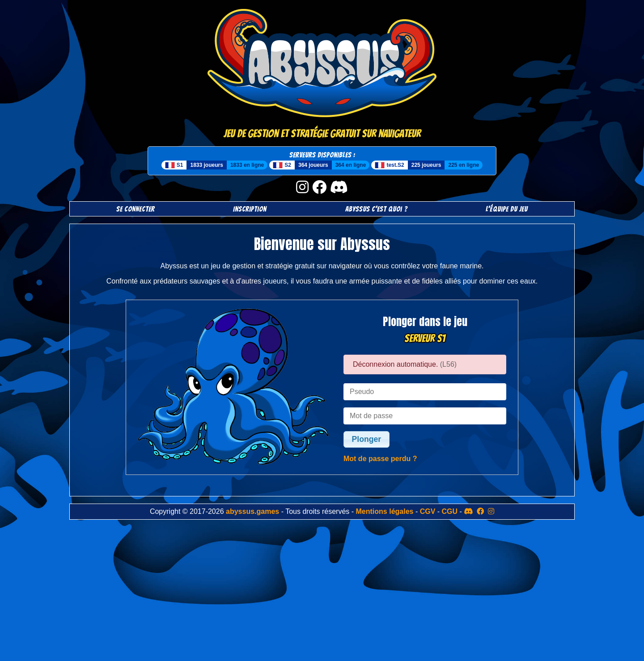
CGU (450, 511)
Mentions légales (385, 511)
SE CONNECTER (136, 209)
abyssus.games (252, 511)
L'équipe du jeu (507, 209)
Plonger (367, 439)
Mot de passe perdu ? (380, 459)
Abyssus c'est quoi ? (376, 209)
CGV (428, 511)
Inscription (250, 209)
